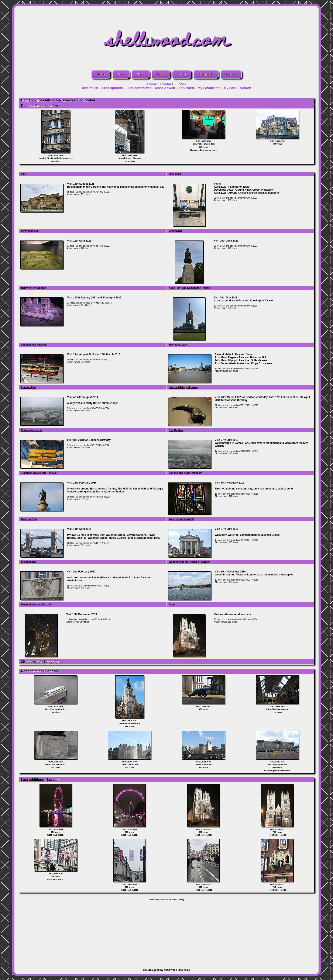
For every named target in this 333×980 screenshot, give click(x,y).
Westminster (29, 562)
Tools (140, 74)
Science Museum (31, 430)
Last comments (139, 88)
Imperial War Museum (34, 345)
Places (65, 100)
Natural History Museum (183, 387)
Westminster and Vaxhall (36, 605)
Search (245, 88)
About (182, 74)
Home (101, 74)
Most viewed (165, 88)
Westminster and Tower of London (190, 562)
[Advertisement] (166, 932)
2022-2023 (175, 174)
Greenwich (175, 231)
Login (181, 84)
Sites (121, 74)
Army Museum (30, 231)
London (89, 100)
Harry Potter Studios (33, 288)
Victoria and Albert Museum (186, 473)
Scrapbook (206, 74)
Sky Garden (176, 430)
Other (172, 605)
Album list (90, 88)
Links (161, 74)
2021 (24, 174)
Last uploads (112, 88)
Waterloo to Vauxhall (181, 519)
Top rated (186, 88)
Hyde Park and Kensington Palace (189, 288)
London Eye (28, 387)
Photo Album (45, 100)
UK (76, 100)
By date (230, 88)
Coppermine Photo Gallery (172, 900)
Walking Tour (29, 519)
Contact (231, 74)
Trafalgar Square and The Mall (39, 473)
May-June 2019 (178, 345)
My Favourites (209, 88)
